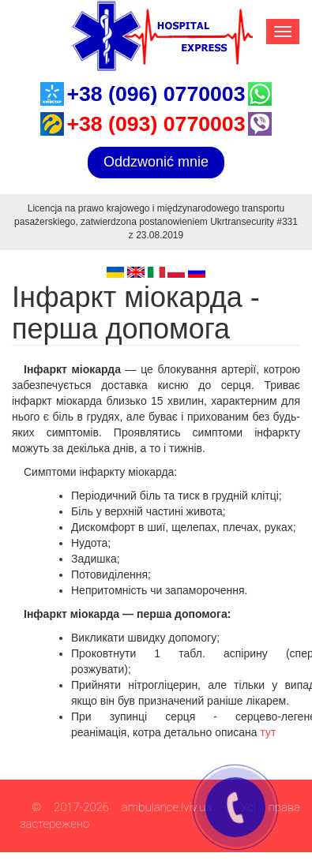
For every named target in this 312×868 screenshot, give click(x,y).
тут (269, 732)
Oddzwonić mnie (156, 162)
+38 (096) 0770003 (156, 94)
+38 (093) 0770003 (156, 124)
